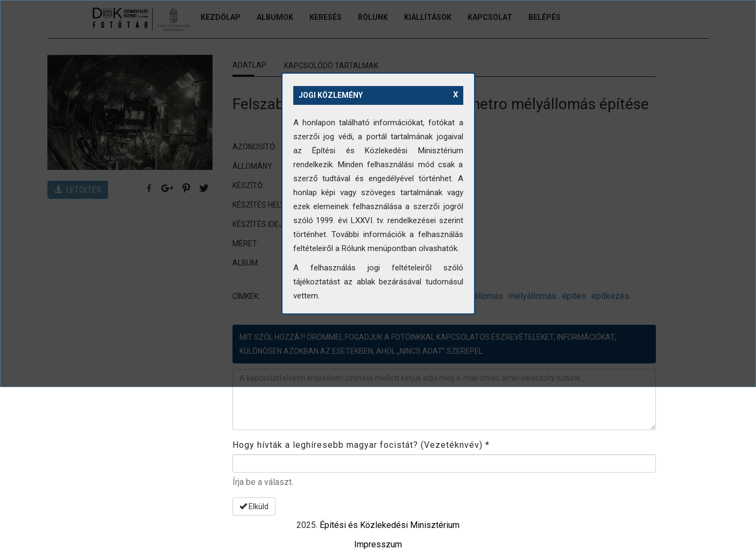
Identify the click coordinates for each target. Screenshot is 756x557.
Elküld (254, 506)
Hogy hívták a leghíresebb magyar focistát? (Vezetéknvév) (361, 445)
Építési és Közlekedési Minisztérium (390, 525)
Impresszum (378, 544)
